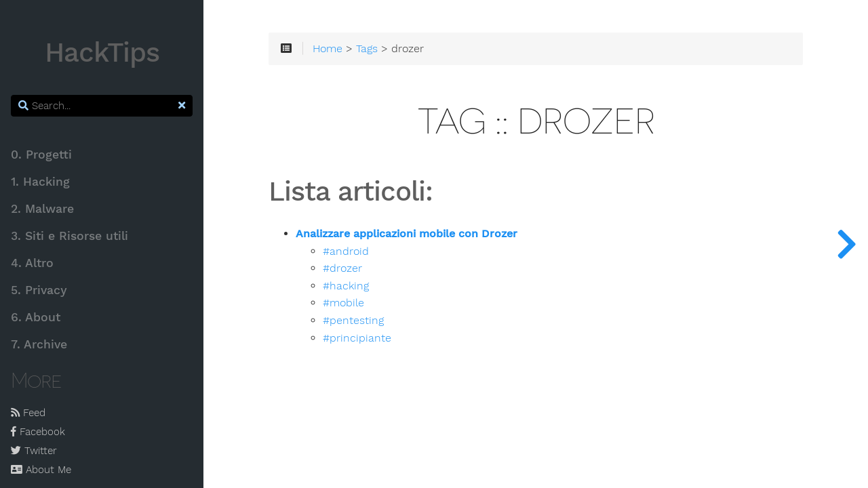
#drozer (342, 268)
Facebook (38, 432)
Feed (28, 413)
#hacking (346, 286)
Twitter (34, 451)
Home (328, 49)
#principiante (357, 338)
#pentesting (353, 321)
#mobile (343, 303)
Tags (367, 49)
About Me (41, 470)
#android (346, 251)
